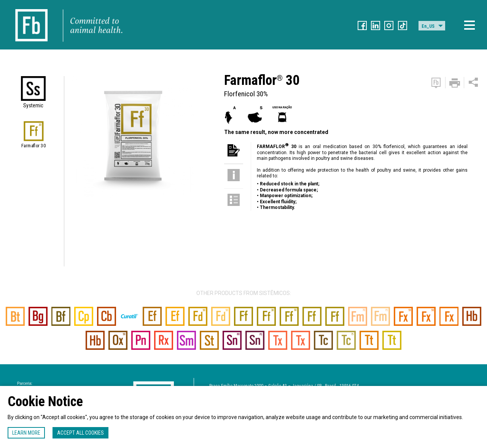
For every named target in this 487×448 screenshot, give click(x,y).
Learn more (26, 433)
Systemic (33, 105)
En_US (428, 26)
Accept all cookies (80, 433)
